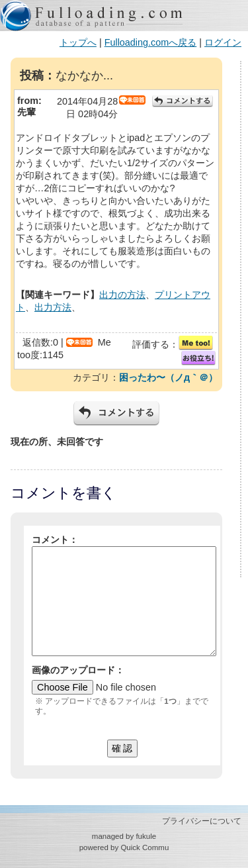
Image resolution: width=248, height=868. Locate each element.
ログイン (223, 42)
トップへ (78, 42)
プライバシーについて (202, 821)
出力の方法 (122, 295)
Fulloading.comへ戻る (151, 42)
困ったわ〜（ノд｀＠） (168, 377)
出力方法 (53, 307)
